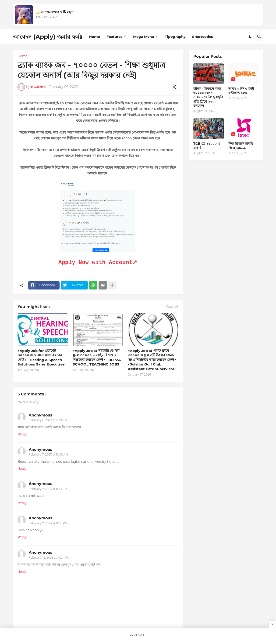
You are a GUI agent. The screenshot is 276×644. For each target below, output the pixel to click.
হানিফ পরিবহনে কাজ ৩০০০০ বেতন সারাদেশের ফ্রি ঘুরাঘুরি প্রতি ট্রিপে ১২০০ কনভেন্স (208, 97)
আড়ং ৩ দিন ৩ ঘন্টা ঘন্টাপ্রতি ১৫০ (241, 91)
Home (94, 37)
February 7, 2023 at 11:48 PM (48, 523)
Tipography (175, 37)
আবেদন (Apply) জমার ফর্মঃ (48, 37)
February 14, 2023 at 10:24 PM (49, 558)
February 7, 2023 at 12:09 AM (48, 454)
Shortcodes (203, 37)
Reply (22, 434)
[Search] (259, 37)
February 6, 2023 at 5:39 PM (48, 420)
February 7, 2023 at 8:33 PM (48, 489)
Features (114, 37)
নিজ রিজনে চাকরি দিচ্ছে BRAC (241, 146)
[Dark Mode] (250, 37)
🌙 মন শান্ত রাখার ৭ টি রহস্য (55, 12)
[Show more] (112, 285)
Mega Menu (144, 37)
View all (172, 307)
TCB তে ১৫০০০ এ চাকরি (207, 146)
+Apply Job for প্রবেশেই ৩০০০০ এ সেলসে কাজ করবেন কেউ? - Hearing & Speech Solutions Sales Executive (41, 358)
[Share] (174, 87)
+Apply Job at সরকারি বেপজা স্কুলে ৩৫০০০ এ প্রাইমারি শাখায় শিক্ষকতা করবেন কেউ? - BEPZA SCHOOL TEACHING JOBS (97, 358)
